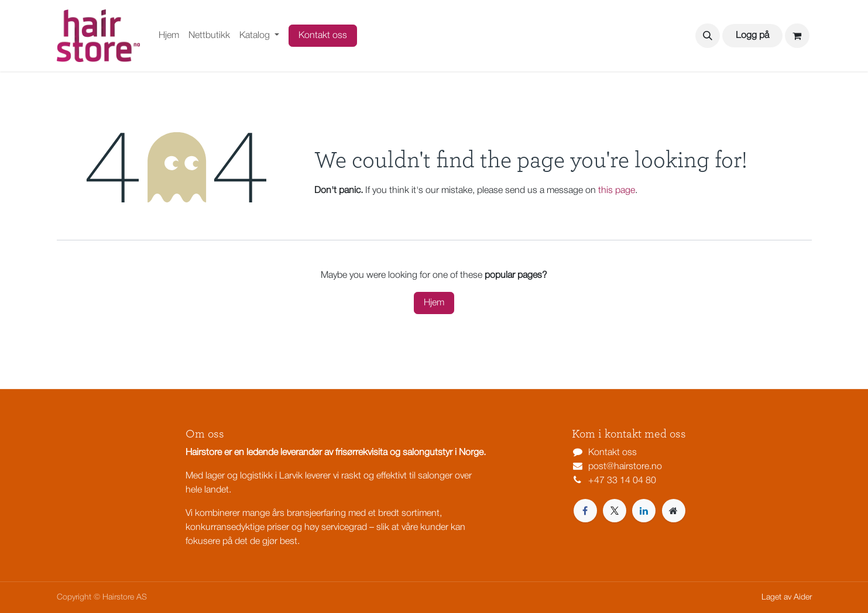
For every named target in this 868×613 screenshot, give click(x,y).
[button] (708, 36)
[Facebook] (585, 511)
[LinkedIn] (644, 511)
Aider (803, 597)
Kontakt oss (323, 36)
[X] (615, 511)
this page (617, 191)
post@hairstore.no (625, 467)
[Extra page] (674, 511)
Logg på (752, 36)
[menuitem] (169, 36)
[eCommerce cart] (797, 36)
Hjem (434, 303)
